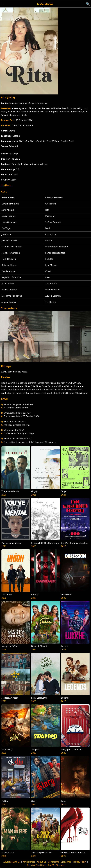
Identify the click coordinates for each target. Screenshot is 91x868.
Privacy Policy (80, 862)
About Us (42, 862)
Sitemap (60, 865)
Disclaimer (66, 862)
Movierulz (45, 4)
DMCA (51, 865)
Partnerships (29, 862)
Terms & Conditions (36, 865)
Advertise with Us (12, 862)
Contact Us (53, 862)
